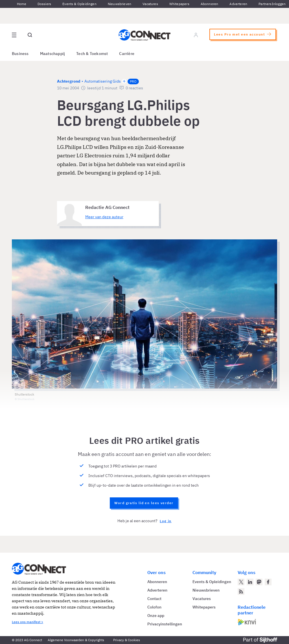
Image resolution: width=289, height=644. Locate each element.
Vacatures (150, 4)
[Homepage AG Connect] (144, 35)
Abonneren (210, 4)
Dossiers (44, 4)
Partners (265, 4)
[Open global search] (30, 35)
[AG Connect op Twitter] (241, 582)
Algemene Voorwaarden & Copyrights (76, 640)
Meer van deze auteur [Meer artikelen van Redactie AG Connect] (104, 217)
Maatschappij (53, 54)
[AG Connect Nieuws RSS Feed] (241, 592)
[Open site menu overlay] (14, 35)
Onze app (156, 616)
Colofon (154, 607)
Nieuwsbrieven (120, 4)
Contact (154, 599)
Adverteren (238, 4)
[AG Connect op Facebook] (268, 582)
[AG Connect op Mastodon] (259, 582)
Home (22, 4)
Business (20, 54)
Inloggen (279, 4)
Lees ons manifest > (28, 622)
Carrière (127, 54)
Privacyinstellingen (165, 624)
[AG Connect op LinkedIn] (250, 582)
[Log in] (196, 35)
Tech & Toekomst (92, 54)
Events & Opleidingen (79, 4)
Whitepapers (179, 4)
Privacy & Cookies (127, 640)
